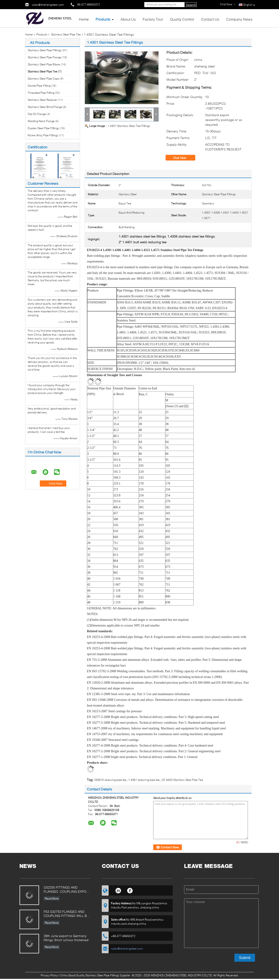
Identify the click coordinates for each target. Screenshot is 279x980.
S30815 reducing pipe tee (110, 780)
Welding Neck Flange (41, 121)
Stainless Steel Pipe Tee (66, 34)
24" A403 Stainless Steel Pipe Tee (182, 780)
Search (191, 5)
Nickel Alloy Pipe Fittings (43, 135)
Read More (52, 898)
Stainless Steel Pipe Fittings (45, 50)
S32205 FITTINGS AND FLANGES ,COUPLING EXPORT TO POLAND (67, 890)
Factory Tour (153, 19)
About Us (128, 19)
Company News (239, 19)
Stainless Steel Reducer (42, 100)
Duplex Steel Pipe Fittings (43, 128)
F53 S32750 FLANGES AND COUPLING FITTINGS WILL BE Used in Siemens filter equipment (66, 914)
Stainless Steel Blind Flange (45, 107)
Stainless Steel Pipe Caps (43, 79)
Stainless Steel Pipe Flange (44, 57)
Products (103, 19)
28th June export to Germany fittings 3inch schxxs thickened (66, 938)
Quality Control (182, 19)
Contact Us (210, 19)
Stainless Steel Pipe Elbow (44, 64)
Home (84, 19)
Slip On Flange (37, 114)
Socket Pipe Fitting (39, 86)
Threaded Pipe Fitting (41, 93)
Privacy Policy (49, 975)
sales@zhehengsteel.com (48, 5)
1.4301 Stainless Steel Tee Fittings (129, 126)
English (249, 5)
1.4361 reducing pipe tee (144, 780)
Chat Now (183, 158)
